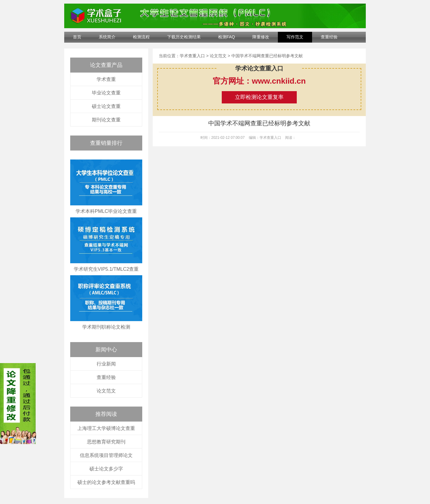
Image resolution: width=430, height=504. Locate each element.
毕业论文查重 (106, 93)
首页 (77, 37)
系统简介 (107, 37)
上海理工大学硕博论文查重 (106, 428)
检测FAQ (227, 37)
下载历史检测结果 (184, 37)
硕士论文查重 (106, 106)
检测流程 (141, 37)
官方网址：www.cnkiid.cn (259, 81)
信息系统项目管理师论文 (106, 455)
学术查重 (106, 79)
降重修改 (261, 37)
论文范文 (106, 391)
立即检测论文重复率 (259, 97)
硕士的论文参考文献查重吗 (106, 482)
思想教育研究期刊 (106, 442)
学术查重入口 (192, 56)
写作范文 (295, 37)
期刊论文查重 (106, 120)
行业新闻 (106, 364)
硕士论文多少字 (106, 469)
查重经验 (329, 37)
